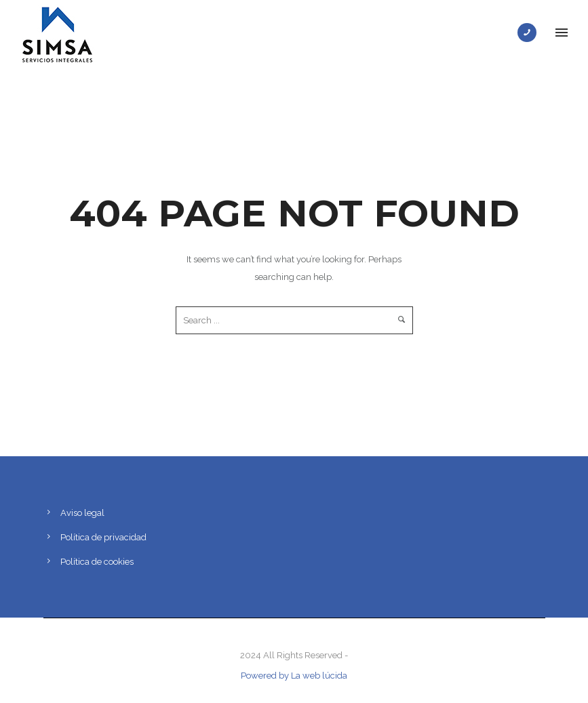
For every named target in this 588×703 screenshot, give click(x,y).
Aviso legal (82, 513)
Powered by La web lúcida (294, 676)
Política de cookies (97, 562)
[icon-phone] (530, 33)
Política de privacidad (103, 537)
